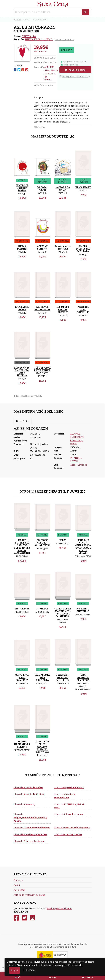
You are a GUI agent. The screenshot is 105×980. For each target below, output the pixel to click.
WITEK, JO (29, 36)
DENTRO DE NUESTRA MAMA (22, 188)
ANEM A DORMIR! (22, 247)
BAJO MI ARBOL (42, 189)
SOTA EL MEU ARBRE (22, 308)
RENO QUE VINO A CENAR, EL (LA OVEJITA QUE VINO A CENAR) (83, 546)
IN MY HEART (83, 187)
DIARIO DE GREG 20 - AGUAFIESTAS (42, 543)
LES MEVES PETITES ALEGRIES (63, 310)
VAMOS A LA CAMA (63, 189)
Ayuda (17, 885)
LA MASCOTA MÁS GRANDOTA (42, 677)
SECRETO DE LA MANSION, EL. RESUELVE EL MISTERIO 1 (63, 612)
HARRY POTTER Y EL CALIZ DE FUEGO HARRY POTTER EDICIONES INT (22, 546)
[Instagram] (33, 918)
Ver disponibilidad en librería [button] (74, 76)
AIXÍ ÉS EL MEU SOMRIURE (83, 310)
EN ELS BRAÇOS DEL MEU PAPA (83, 249)
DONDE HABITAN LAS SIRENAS (22, 744)
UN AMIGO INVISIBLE (83, 610)
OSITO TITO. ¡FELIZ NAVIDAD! (22, 677)
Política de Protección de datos (29, 895)
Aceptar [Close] (14, 970)
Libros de (28, 787)
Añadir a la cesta (75, 70)
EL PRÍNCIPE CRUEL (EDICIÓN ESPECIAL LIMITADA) (42, 747)
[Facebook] (16, 918)
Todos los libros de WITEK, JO (28, 396)
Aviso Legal (19, 890)
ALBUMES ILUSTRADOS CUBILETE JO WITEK (51, 74)
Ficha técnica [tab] (23, 421)
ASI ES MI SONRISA (42, 247)
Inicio (17, 19)
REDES (63, 540)
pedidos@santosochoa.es (59, 908)
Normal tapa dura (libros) (39, 446)
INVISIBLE (42, 609)
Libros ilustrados (65, 39)
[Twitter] (24, 918)
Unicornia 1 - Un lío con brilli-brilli (63, 677)
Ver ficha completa (44, 85)
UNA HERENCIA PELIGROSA (83, 677)
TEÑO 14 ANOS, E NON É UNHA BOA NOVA (42, 370)
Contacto (18, 880)
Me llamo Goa (22, 609)
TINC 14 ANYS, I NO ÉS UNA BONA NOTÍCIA (22, 372)
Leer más (31, 970)
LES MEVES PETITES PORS (42, 308)
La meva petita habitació (63, 247)
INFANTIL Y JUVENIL (39, 39)
